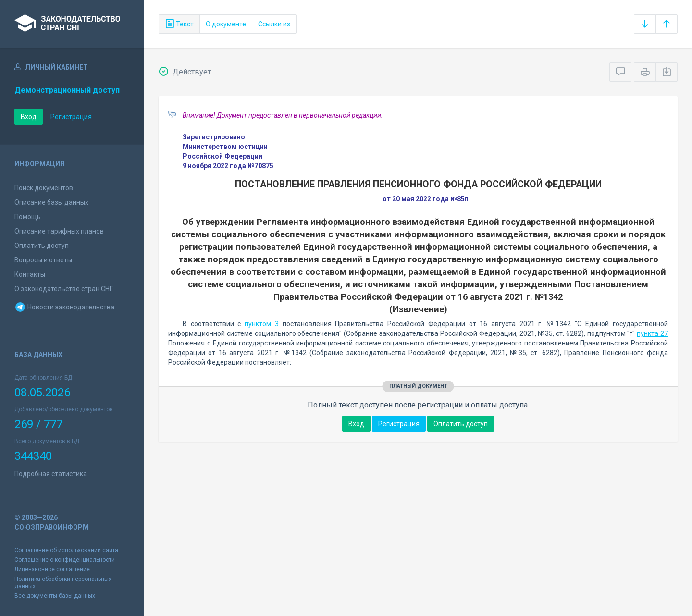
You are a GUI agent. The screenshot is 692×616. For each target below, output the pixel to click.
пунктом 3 (262, 324)
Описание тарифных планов (59, 231)
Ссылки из (274, 24)
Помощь (28, 217)
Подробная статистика (51, 474)
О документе (226, 24)
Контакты (30, 274)
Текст (179, 24)
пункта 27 (652, 333)
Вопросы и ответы (43, 260)
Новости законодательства (64, 307)
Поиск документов (44, 188)
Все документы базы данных (55, 596)
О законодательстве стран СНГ (64, 289)
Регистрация (71, 117)
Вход (29, 117)
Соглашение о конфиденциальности (65, 560)
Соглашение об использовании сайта (66, 550)
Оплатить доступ (42, 246)
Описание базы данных (51, 202)
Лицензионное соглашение (52, 569)
